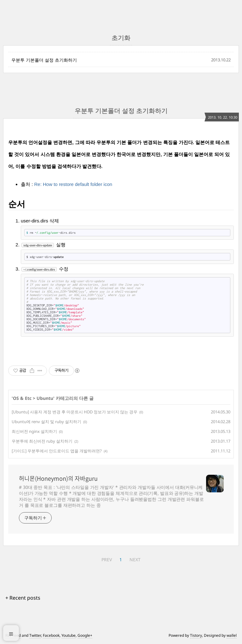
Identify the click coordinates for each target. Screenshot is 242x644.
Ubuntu (45, 398)
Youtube (69, 635)
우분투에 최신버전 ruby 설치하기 (42, 441)
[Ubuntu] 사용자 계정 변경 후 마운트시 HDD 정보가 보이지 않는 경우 (75, 412)
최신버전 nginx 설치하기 (34, 431)
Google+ (85, 635)
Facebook (51, 635)
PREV (107, 560)
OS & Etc (22, 398)
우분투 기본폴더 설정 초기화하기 (44, 60)
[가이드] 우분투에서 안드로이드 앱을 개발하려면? (57, 451)
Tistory (196, 635)
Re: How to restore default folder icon (73, 184)
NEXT (135, 560)
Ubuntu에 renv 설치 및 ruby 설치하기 (46, 422)
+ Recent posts (23, 598)
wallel (232, 635)
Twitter (35, 635)
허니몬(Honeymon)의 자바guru (58, 479)
